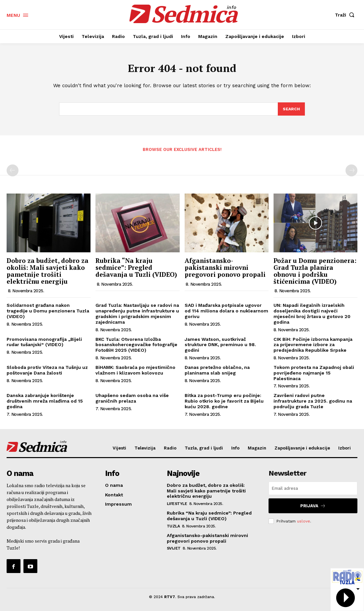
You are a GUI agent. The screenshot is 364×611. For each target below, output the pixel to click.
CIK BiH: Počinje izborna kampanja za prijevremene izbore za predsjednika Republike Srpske (313, 347)
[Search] (291, 111)
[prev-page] (13, 172)
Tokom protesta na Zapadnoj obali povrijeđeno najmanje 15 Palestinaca (314, 375)
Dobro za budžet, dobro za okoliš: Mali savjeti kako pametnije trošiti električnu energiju (48, 273)
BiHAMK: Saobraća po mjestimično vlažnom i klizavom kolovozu (135, 372)
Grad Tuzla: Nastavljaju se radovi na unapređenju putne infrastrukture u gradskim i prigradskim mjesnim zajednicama (137, 315)
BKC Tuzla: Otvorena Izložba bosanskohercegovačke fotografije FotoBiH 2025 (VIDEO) (136, 347)
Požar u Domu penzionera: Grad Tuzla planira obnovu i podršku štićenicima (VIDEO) (315, 273)
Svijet (174, 550)
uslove (304, 522)
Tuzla (173, 527)
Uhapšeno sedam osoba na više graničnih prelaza (132, 400)
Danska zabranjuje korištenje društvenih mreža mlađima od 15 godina (45, 403)
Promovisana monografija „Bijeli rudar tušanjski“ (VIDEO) (44, 344)
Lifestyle (177, 505)
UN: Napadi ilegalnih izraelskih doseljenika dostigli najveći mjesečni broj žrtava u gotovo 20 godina (312, 315)
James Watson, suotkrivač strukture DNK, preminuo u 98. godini (220, 347)
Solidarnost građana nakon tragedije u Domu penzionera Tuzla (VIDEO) (48, 313)
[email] (313, 490)
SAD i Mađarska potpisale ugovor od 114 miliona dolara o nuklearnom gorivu (226, 313)
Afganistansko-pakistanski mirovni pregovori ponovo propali (225, 269)
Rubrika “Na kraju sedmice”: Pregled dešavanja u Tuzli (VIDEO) (136, 269)
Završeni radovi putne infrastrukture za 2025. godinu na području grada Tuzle (313, 403)
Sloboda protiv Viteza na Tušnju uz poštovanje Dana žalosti (47, 372)
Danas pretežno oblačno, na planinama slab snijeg (217, 372)
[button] (346, 15)
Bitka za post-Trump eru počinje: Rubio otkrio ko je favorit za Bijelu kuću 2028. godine (224, 403)
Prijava (313, 507)
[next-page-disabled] (351, 172)
